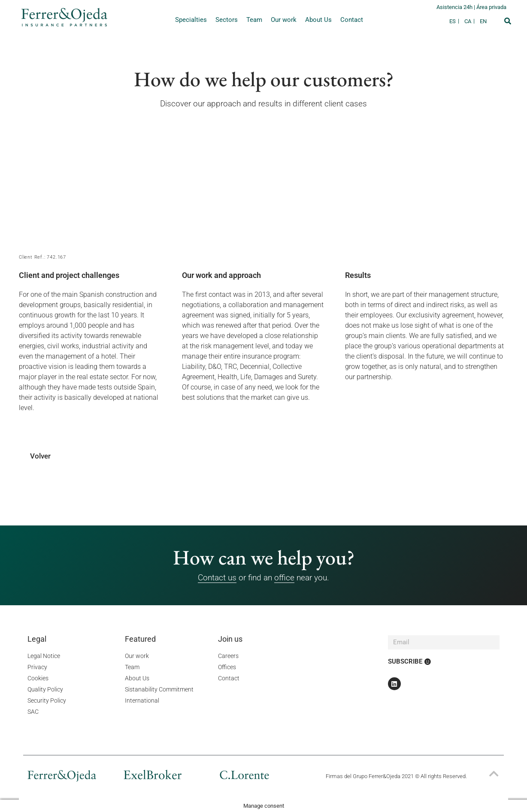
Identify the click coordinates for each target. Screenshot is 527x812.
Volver (40, 456)
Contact (352, 20)
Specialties (191, 20)
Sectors (227, 20)
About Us (318, 20)
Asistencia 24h (455, 7)
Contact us (217, 578)
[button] (508, 21)
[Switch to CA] (470, 21)
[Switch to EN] (483, 21)
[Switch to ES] (455, 21)
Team (254, 20)
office (284, 578)
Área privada (491, 7)
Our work (284, 20)
